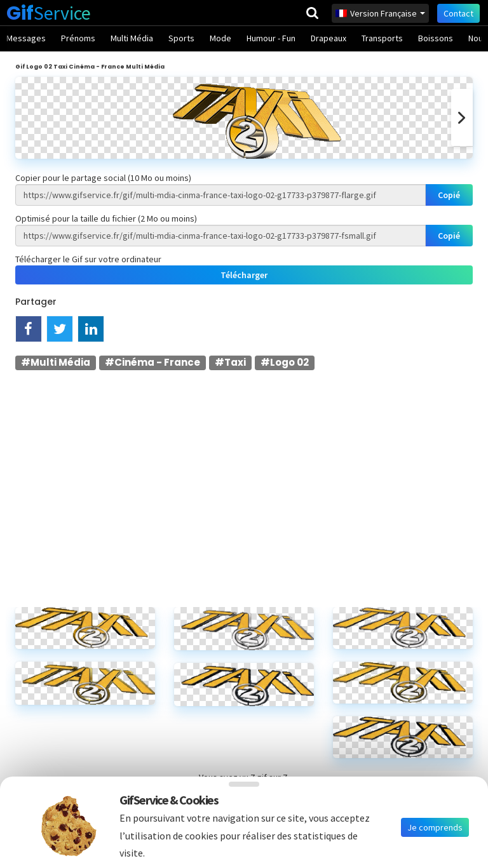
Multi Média (132, 38)
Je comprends (435, 827)
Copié (449, 195)
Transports (382, 38)
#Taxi (230, 362)
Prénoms (78, 38)
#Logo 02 (285, 362)
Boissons (436, 38)
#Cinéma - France (152, 362)
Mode (220, 38)
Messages (26, 38)
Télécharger (244, 275)
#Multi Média (56, 362)
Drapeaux (329, 38)
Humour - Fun (271, 38)
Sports (181, 38)
